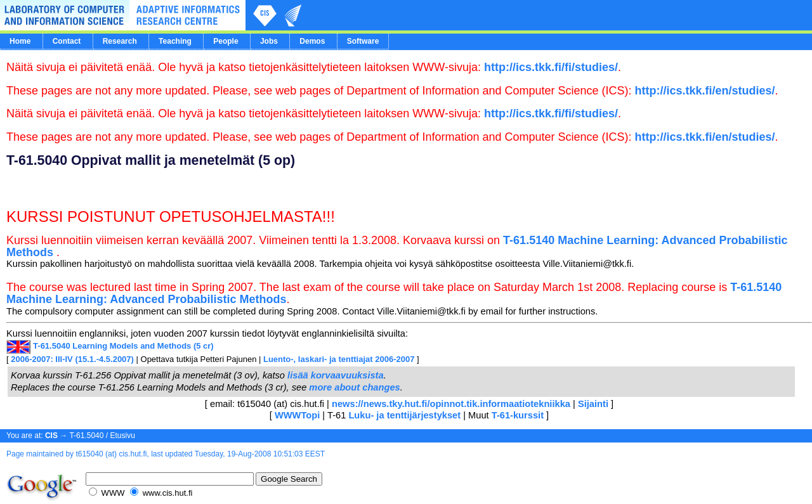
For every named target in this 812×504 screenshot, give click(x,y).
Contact (67, 41)
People (226, 41)
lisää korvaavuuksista (336, 375)
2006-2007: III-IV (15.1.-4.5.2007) (72, 359)
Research (120, 41)
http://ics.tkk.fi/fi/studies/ (551, 67)
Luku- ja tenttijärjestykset (404, 415)
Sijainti (593, 404)
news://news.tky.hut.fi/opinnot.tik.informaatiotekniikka (452, 404)
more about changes (354, 387)
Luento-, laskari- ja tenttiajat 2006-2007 (339, 359)
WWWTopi (297, 415)
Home (20, 41)
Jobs (269, 41)
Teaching (175, 41)
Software (363, 41)
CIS (51, 436)
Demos (312, 41)
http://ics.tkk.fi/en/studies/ (705, 91)
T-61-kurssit (518, 415)
